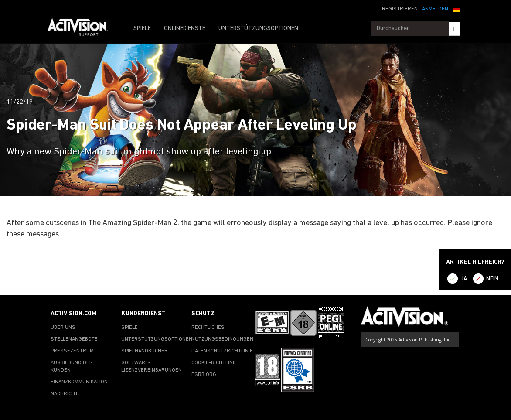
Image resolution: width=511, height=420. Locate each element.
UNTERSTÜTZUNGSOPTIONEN (258, 29)
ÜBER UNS (63, 328)
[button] (456, 8)
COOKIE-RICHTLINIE (214, 363)
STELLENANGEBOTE (74, 339)
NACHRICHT (64, 394)
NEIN (492, 279)
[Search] (455, 29)
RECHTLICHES (208, 328)
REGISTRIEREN (400, 9)
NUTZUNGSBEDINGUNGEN (222, 339)
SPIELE (142, 29)
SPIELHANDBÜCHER (145, 351)
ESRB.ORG (204, 375)
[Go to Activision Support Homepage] (82, 29)
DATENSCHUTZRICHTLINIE (222, 351)
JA (464, 279)
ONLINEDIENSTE (185, 29)
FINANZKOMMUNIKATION (79, 382)
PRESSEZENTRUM (72, 351)
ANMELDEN (435, 9)
